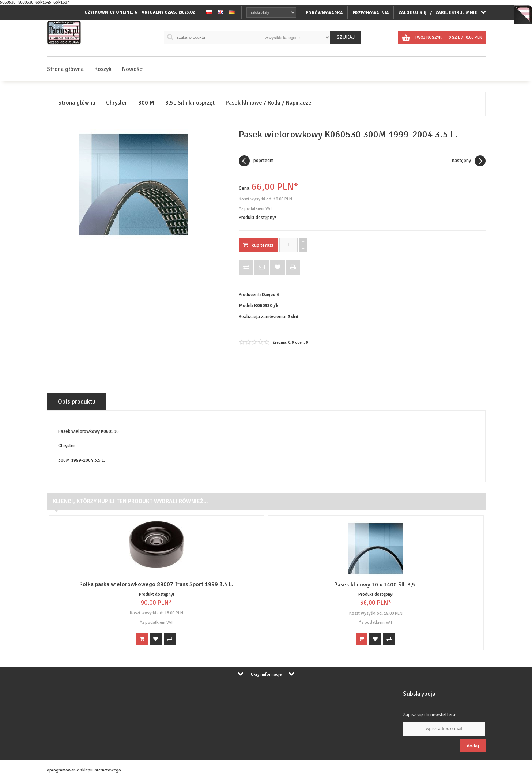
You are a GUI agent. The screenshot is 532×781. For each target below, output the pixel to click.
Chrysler (117, 103)
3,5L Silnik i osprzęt (190, 103)
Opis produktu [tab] (77, 402)
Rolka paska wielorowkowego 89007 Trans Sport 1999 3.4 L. (156, 584)
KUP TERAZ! (258, 245)
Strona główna (65, 69)
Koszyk (103, 69)
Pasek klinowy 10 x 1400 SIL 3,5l (376, 585)
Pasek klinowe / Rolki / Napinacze (269, 103)
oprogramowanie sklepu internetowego (84, 770)
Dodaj (473, 746)
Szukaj (346, 37)
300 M (146, 103)
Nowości (133, 69)
